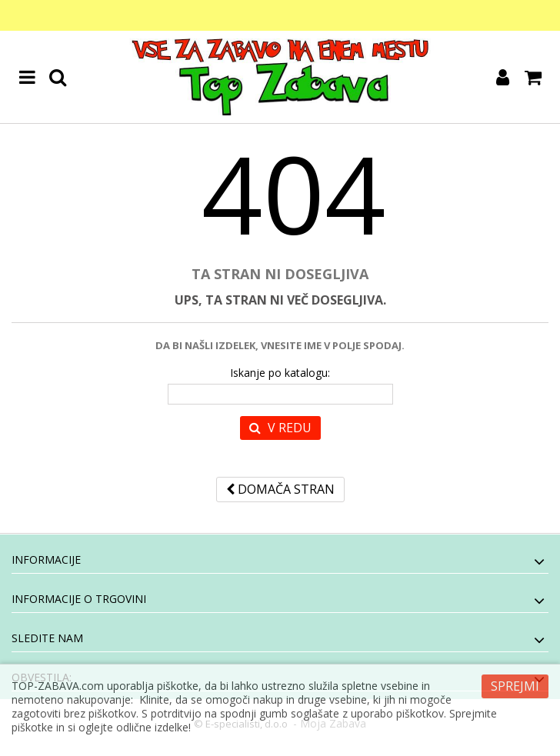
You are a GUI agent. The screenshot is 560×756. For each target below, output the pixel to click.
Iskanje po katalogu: (280, 373)
